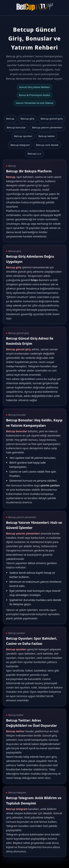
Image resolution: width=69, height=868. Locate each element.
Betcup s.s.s (34, 154)
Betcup (10, 119)
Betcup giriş (28, 119)
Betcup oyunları (23, 136)
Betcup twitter (47, 136)
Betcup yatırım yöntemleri (47, 127)
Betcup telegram (20, 145)
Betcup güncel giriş (52, 119)
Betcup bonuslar (16, 127)
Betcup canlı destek (47, 145)
